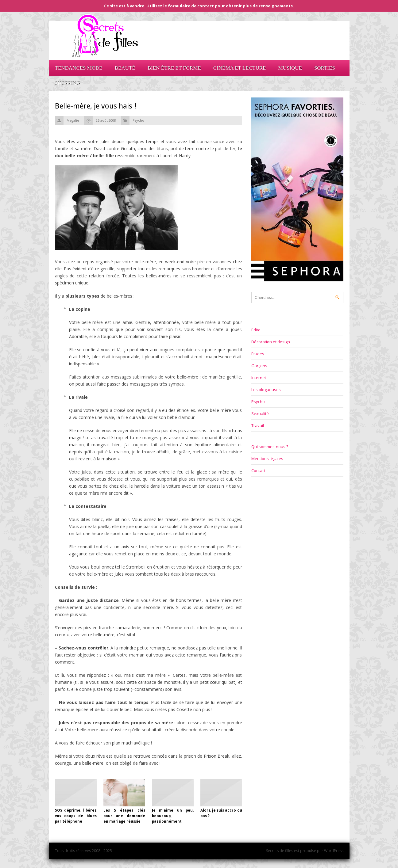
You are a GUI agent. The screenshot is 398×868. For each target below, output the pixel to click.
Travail (258, 425)
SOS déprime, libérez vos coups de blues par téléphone (76, 816)
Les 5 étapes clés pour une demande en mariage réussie (124, 816)
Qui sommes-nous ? (270, 447)
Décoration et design (271, 342)
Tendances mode (79, 68)
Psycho (138, 120)
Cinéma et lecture (240, 68)
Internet (259, 378)
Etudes (258, 354)
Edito (256, 330)
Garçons (259, 366)
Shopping (68, 84)
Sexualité (260, 413)
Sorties (325, 68)
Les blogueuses (266, 390)
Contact (258, 470)
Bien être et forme (174, 68)
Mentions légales (267, 459)
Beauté (125, 68)
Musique (290, 68)
